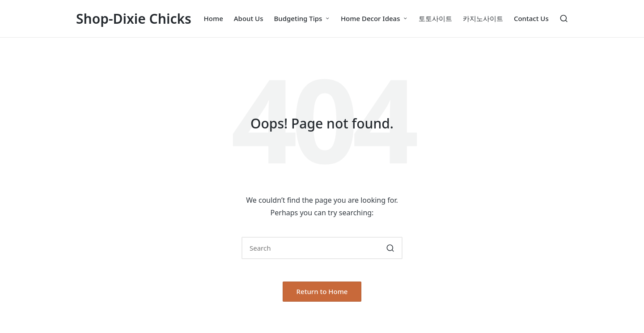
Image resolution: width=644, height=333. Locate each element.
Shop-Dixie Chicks (134, 19)
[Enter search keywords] (322, 248)
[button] (390, 248)
